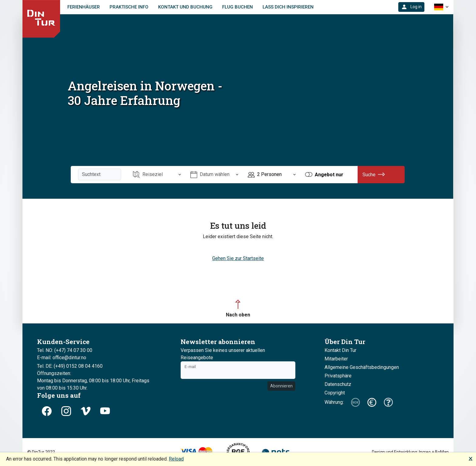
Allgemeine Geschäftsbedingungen (362, 367)
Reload (176, 459)
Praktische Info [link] (129, 7)
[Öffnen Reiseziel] (157, 175)
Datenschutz (338, 384)
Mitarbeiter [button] (336, 359)
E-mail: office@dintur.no (62, 358)
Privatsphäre (338, 376)
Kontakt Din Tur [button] (340, 350)
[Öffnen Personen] (272, 175)
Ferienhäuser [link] (84, 7)
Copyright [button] (335, 393)
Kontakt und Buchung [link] (185, 7)
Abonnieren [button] (281, 386)
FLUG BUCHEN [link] (238, 7)
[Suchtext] (100, 174)
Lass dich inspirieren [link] (288, 7)
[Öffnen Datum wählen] (214, 175)
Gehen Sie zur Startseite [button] (238, 258)
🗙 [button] (471, 458)
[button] (411, 7)
